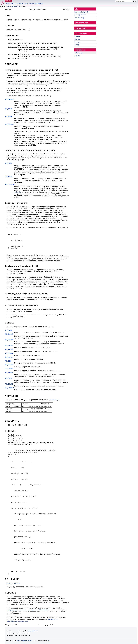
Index (8, 4)
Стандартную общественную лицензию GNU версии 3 (28, 610)
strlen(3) (17, 192)
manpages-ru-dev (16, 6)
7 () (77, 56)
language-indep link (81, 12)
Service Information (36, 4)
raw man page (79, 18)
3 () (79, 53)
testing (8, 6)
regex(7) (17, 583)
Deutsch (77, 36)
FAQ (26, 4)
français (77, 42)
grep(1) (9, 583)
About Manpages (17, 4)
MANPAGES (9, 1)
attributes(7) (54, 400)
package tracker (80, 15)
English (77, 39)
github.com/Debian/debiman (25, 641)
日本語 (77, 45)
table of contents (81, 23)
